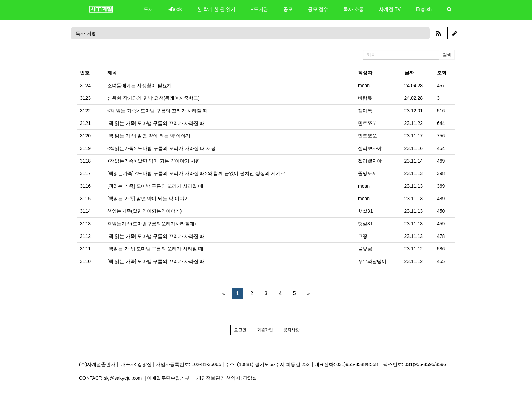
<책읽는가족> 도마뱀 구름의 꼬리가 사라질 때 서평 (161, 148)
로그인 (240, 330)
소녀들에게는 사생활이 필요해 (139, 86)
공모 (288, 9)
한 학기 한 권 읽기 (216, 9)
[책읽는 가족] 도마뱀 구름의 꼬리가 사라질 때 (155, 186)
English (424, 9)
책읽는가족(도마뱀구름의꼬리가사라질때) (151, 224)
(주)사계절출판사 (97, 364)
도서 (148, 9)
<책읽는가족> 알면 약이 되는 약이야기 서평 (154, 161)
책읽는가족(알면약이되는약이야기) (144, 211)
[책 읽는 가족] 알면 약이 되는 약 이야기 (149, 136)
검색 (447, 55)
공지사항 (291, 330)
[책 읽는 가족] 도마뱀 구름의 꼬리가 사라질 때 (156, 123)
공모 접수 (318, 9)
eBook (175, 9)
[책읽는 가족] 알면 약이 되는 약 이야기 (148, 199)
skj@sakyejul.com (123, 378)
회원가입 (265, 330)
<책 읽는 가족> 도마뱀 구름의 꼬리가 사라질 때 (157, 111)
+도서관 (259, 9)
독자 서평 (86, 33)
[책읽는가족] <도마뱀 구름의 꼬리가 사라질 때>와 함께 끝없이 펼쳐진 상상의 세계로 (196, 173)
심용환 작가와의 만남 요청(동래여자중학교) (154, 98)
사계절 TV (390, 9)
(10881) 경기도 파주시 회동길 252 (273, 364)
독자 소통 (354, 9)
